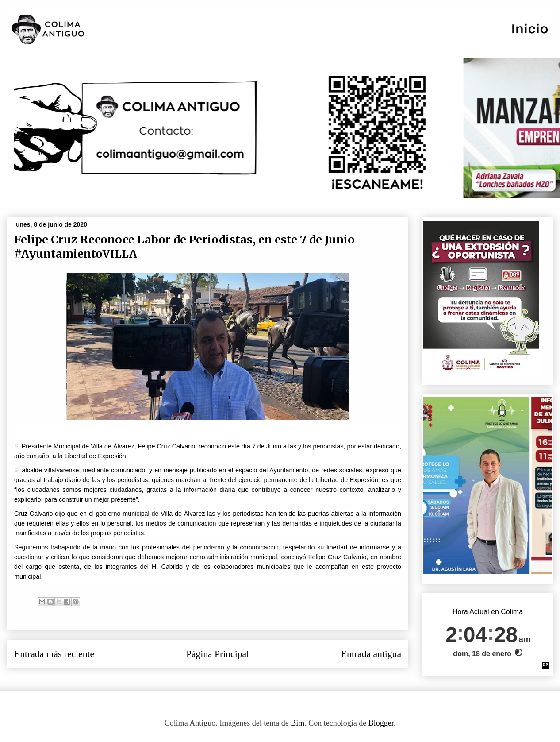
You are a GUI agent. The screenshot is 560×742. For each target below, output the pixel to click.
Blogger (381, 723)
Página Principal (218, 654)
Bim (297, 723)
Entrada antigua (371, 654)
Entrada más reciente (54, 654)
